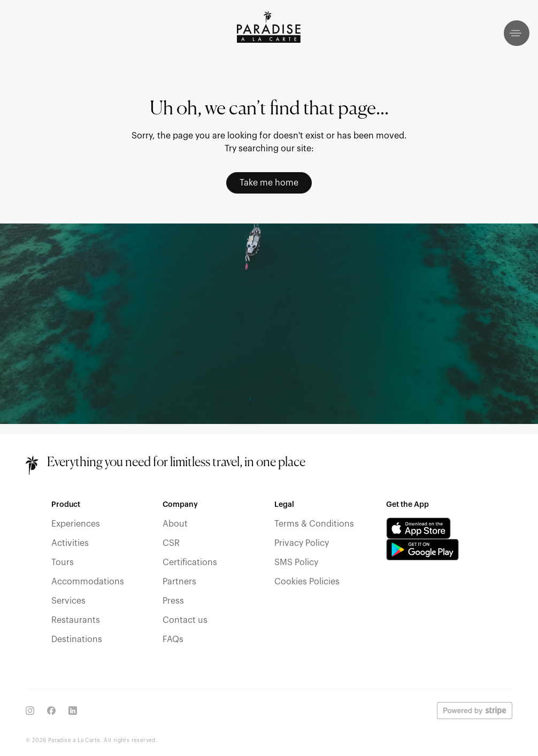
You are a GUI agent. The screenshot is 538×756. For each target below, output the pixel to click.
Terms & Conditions (314, 524)
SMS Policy (296, 562)
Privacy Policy (302, 543)
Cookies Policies (307, 582)
